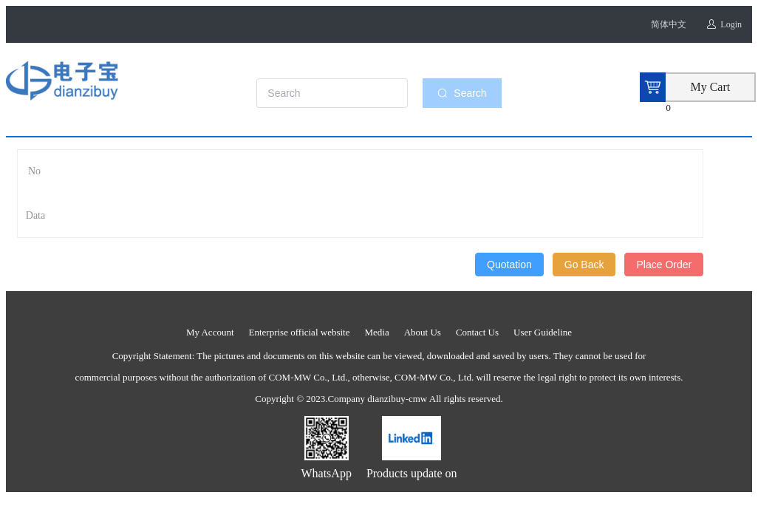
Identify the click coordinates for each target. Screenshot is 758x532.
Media (376, 332)
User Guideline (543, 332)
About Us (423, 332)
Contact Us (477, 332)
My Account (210, 332)
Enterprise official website (300, 332)
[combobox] (339, 93)
